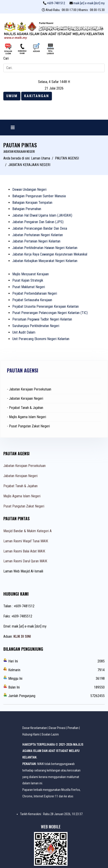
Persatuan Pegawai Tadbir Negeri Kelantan (42, 319)
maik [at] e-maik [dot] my (89, 3)
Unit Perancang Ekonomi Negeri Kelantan (41, 339)
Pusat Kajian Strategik (28, 280)
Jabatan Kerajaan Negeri (20, 476)
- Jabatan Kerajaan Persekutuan (29, 389)
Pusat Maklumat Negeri (29, 287)
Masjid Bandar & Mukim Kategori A (28, 531)
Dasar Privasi (57, 728)
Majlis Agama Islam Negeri (22, 496)
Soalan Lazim (50, 734)
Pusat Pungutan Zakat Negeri (24, 506)
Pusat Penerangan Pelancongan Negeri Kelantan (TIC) (50, 313)
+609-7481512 (56, 3)
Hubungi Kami (31, 734)
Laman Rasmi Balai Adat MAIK (24, 551)
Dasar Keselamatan (35, 728)
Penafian (73, 728)
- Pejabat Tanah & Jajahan (25, 408)
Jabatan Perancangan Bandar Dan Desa (40, 228)
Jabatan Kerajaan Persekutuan (24, 466)
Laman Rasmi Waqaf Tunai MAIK (26, 541)
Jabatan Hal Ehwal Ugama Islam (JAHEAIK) (42, 215)
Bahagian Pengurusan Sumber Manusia (39, 196)
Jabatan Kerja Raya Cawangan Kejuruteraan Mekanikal (50, 254)
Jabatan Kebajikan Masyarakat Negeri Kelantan (45, 261)
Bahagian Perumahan (27, 209)
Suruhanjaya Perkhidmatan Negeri (36, 326)
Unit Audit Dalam (24, 332)
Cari (6, 58)
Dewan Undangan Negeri (29, 190)
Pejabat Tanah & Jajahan (20, 486)
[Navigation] (13, 128)
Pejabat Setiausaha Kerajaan (32, 300)
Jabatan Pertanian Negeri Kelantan (36, 241)
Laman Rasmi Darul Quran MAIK (25, 561)
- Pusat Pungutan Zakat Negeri (28, 426)
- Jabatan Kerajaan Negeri (25, 398)
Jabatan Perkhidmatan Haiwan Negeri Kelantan (45, 248)
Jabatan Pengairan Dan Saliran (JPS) (38, 222)
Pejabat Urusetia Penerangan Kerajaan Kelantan (46, 306)
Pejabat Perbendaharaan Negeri (35, 293)
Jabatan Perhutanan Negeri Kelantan (38, 235)
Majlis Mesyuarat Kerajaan (31, 274)
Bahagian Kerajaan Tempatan (32, 203)
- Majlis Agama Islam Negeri (26, 417)
